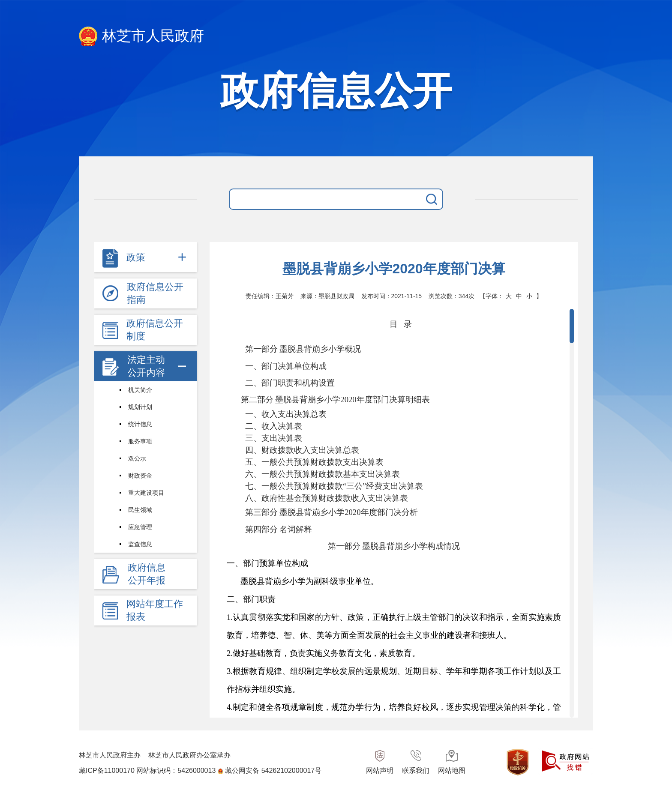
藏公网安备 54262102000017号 (273, 771)
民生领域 (140, 510)
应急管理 (140, 527)
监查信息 (140, 544)
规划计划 (140, 407)
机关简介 (140, 390)
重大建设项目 (146, 493)
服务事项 (140, 441)
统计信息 (140, 424)
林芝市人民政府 (141, 37)
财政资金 (140, 476)
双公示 (137, 458)
